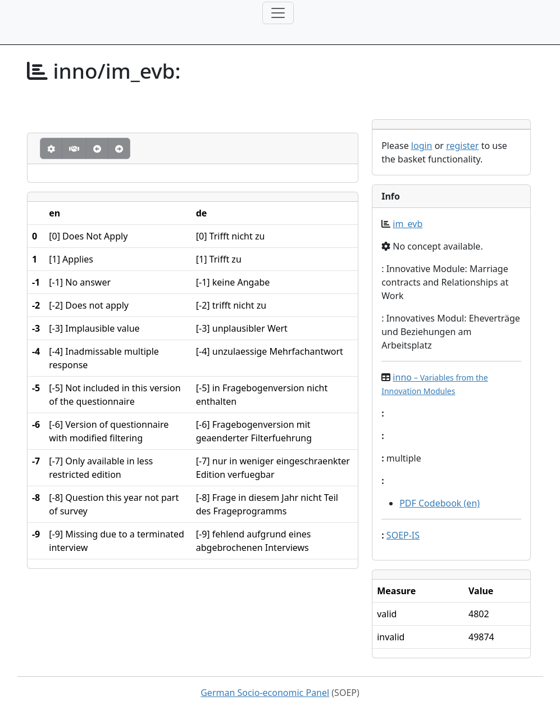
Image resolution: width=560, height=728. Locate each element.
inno (434, 384)
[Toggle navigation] (278, 13)
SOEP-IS (403, 535)
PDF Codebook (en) (440, 503)
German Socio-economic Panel (265, 693)
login (422, 146)
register (462, 146)
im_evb (408, 224)
